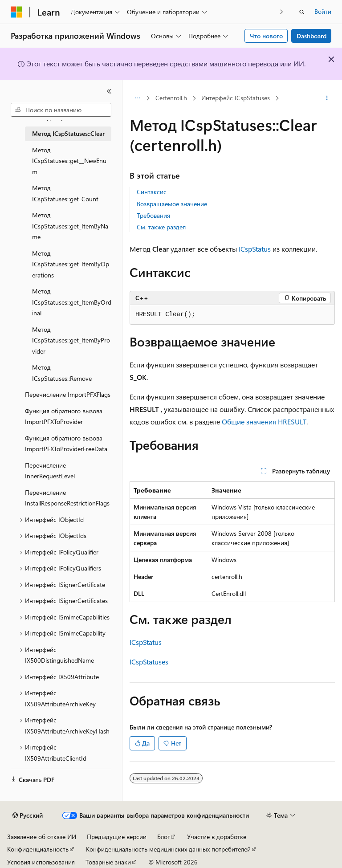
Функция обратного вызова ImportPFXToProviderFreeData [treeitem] (66, 444)
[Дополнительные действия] (327, 98)
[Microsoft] (16, 12)
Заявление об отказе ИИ (42, 837)
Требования (153, 215)
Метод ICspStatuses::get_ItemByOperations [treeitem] (71, 264)
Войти (323, 11)
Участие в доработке (217, 837)
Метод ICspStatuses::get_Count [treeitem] (65, 193)
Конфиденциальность (38, 849)
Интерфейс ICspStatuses (236, 98)
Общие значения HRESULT (264, 422)
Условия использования (41, 862)
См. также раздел (161, 227)
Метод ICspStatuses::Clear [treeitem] (68, 133)
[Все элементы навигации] (137, 98)
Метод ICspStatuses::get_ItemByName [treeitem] (70, 226)
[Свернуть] (109, 91)
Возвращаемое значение (172, 204)
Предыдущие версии (117, 837)
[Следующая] (282, 12)
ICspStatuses (149, 662)
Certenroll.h (171, 98)
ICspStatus (255, 249)
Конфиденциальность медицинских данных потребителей (168, 849)
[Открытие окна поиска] (302, 12)
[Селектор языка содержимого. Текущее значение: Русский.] (28, 815)
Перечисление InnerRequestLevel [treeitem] (50, 471)
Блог (163, 837)
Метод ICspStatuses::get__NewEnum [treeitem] (69, 161)
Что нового (266, 36)
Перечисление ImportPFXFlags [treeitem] (68, 394)
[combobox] (61, 110)
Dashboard (311, 36)
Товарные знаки (108, 862)
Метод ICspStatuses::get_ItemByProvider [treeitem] (71, 340)
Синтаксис (152, 192)
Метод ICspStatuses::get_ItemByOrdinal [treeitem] (72, 302)
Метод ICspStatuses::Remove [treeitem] (62, 373)
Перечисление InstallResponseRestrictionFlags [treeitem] (67, 498)
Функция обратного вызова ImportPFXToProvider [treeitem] (64, 416)
